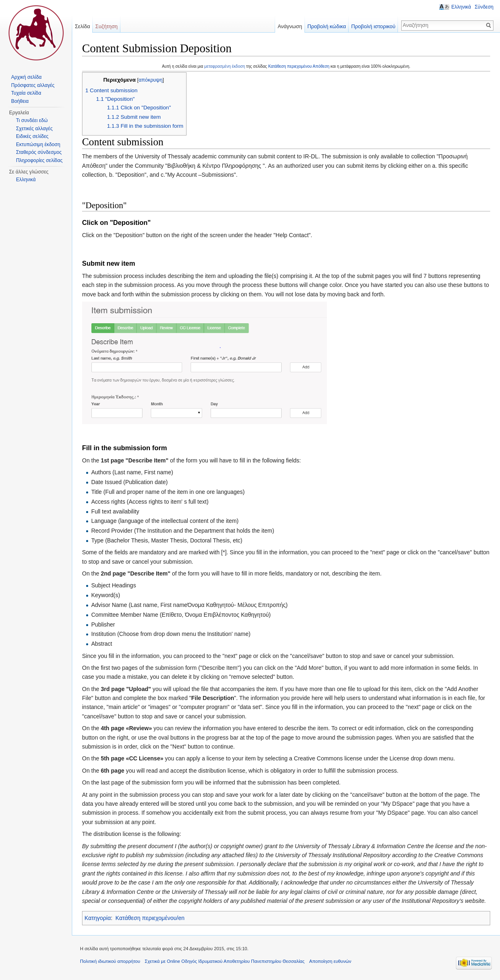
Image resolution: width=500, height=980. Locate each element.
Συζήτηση (107, 26)
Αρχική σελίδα (26, 77)
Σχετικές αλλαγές (34, 129)
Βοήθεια (20, 101)
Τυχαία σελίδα (26, 93)
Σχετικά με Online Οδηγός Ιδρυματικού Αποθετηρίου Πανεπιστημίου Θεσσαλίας (225, 961)
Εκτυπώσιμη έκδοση (38, 144)
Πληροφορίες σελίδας (39, 160)
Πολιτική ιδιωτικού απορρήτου (110, 961)
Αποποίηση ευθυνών (330, 961)
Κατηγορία (98, 918)
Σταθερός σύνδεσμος (39, 152)
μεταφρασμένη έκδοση (225, 66)
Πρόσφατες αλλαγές (33, 85)
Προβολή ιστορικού (373, 26)
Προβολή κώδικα (327, 26)
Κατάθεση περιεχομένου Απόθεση (299, 66)
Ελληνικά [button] (461, 7)
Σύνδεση (484, 7)
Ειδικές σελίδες (32, 136)
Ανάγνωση (290, 26)
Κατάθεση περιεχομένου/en (150, 918)
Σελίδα (82, 26)
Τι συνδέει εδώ (32, 120)
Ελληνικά (26, 180)
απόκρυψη (150, 80)
